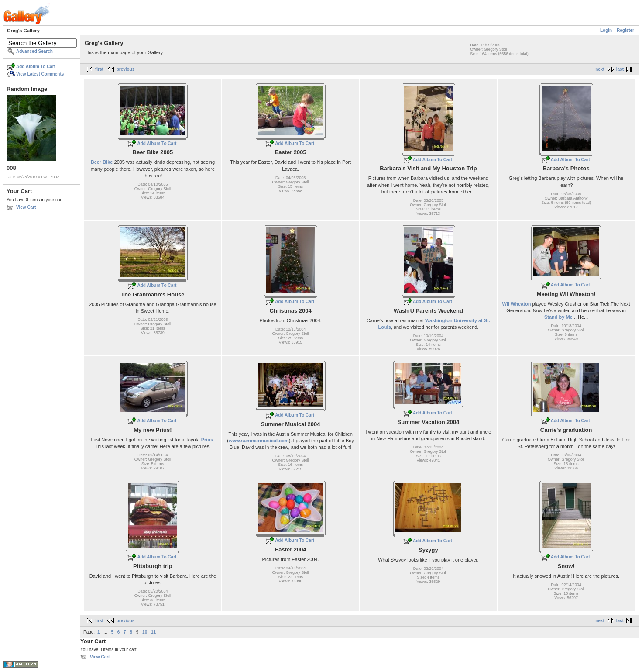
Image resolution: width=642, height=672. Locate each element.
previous (126, 69)
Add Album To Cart (36, 67)
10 (145, 632)
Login (606, 30)
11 (153, 632)
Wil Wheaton (517, 304)
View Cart (26, 207)
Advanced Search (34, 51)
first (99, 69)
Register (625, 30)
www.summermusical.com (259, 441)
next (600, 69)
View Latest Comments (40, 74)
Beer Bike (102, 162)
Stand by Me (558, 317)
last (620, 69)
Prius (207, 440)
